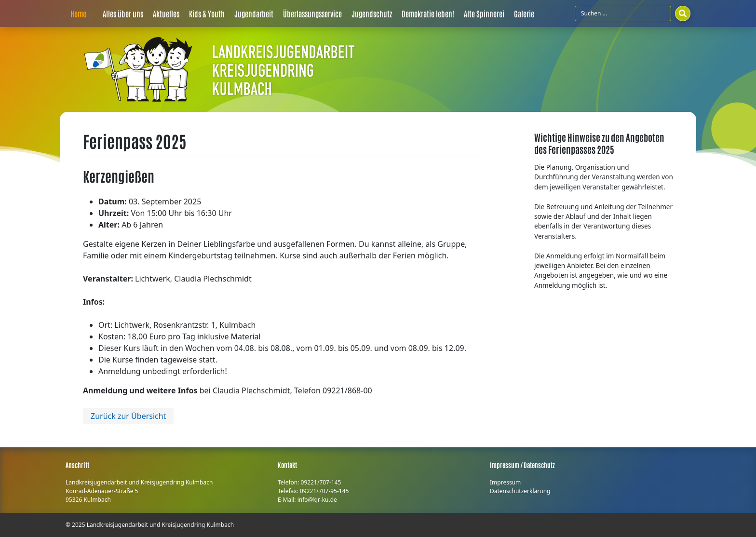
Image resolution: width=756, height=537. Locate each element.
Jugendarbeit (254, 13)
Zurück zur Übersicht (128, 416)
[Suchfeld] (623, 13)
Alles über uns (123, 13)
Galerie (524, 13)
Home (78, 13)
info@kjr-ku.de (317, 500)
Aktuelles (166, 13)
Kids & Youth (207, 13)
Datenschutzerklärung (520, 491)
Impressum (505, 482)
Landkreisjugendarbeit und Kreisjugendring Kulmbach (160, 525)
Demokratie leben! (428, 13)
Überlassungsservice (312, 13)
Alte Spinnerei (484, 13)
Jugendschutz (372, 13)
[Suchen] (683, 13)
